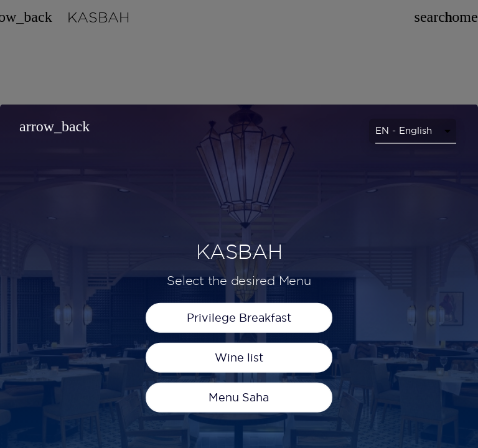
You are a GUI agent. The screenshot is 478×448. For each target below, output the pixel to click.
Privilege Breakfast (239, 404)
